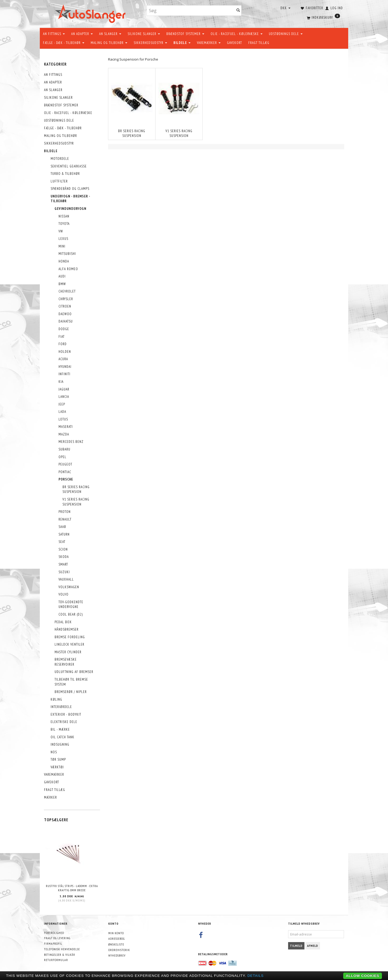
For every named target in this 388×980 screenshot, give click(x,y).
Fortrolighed (54, 933)
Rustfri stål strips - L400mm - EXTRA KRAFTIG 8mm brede (72, 888)
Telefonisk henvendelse (62, 949)
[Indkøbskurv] (323, 17)
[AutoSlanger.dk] (91, 13)
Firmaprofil (53, 944)
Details (256, 976)
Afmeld (313, 946)
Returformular (56, 960)
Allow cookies (363, 976)
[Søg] (238, 11)
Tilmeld (296, 946)
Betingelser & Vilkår (60, 955)
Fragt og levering (57, 938)
